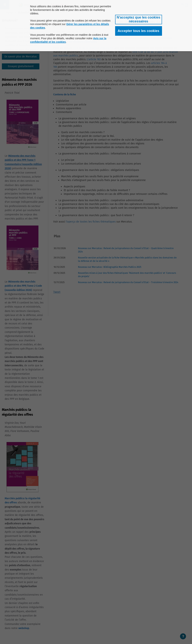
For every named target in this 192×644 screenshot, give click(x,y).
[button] (139, 20)
